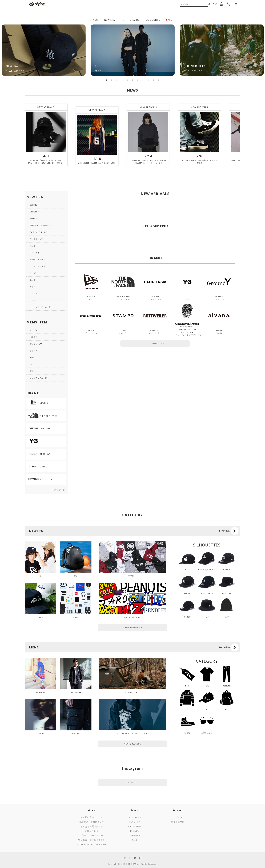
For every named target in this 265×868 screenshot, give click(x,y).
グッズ (33, 300)
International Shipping (92, 844)
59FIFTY (33, 205)
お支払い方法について (92, 817)
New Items (135, 817)
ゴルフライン (36, 253)
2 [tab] (112, 80)
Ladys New (135, 826)
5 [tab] (127, 80)
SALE (169, 20)
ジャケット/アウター (39, 344)
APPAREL (132, 576)
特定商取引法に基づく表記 (92, 840)
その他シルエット (37, 259)
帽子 (32, 357)
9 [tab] (148, 80)
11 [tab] (159, 80)
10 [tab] (153, 80)
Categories (135, 835)
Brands (135, 831)
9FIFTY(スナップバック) (40, 225)
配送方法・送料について (92, 822)
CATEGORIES (153, 20)
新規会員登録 (178, 822)
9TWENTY (34, 212)
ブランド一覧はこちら (155, 343)
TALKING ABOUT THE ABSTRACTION (132, 733)
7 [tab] (138, 80)
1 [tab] (106, 80)
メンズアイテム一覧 (38, 378)
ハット (33, 246)
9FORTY (34, 219)
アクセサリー (36, 371)
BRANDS (135, 20)
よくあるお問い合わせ (92, 826)
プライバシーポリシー (92, 835)
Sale (135, 840)
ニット (33, 280)
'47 (122, 20)
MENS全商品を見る (132, 744)
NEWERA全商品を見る (133, 627)
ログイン (178, 817)
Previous (7, 50)
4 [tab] (122, 80)
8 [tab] (143, 80)
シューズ (34, 351)
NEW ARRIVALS (46, 107)
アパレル (34, 293)
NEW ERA (110, 20)
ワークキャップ (37, 239)
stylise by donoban (37, 4)
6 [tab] (132, 80)
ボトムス (34, 337)
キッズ (33, 273)
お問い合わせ (92, 831)
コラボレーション (37, 266)
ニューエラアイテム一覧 (40, 307)
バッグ (33, 287)
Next (258, 50)
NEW (96, 20)
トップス (34, 330)
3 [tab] (117, 80)
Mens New (135, 822)
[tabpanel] (44, 50)
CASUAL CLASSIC (38, 232)
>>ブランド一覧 (58, 490)
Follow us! (133, 783)
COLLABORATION (132, 617)
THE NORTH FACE (132, 692)
